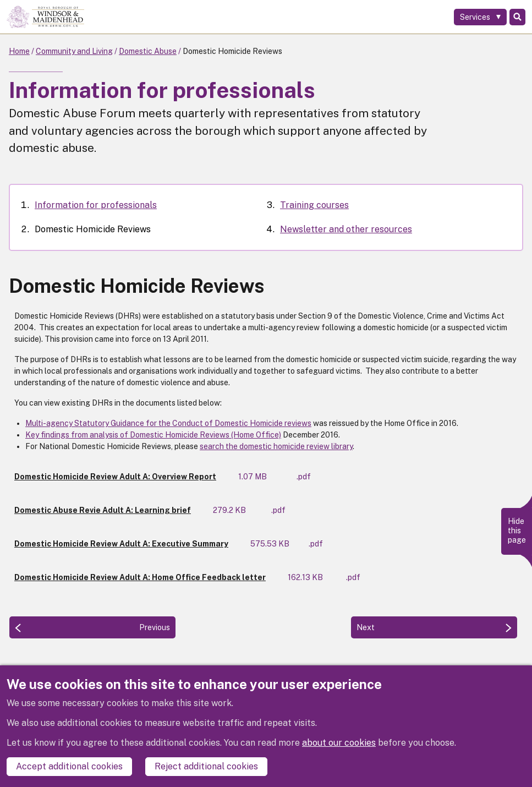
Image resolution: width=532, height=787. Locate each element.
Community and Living (74, 51)
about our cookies (339, 743)
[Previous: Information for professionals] (92, 627)
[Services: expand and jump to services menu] (480, 17)
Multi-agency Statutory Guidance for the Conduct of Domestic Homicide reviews (168, 423)
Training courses (314, 205)
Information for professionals (96, 205)
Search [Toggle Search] (517, 17)
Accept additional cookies (69, 766)
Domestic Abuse (148, 51)
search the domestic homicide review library (276, 446)
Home (19, 51)
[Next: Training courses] (434, 627)
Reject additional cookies (206, 766)
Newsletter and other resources (346, 229)
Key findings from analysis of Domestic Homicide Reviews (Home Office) (153, 435)
